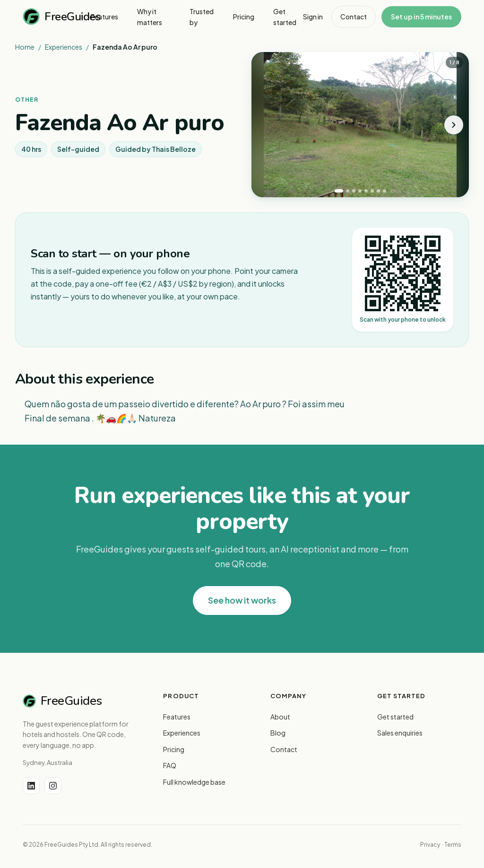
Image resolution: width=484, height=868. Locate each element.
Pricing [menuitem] (244, 17)
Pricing (174, 749)
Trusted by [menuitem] (202, 17)
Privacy (430, 845)
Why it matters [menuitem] (150, 17)
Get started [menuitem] (285, 17)
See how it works (242, 600)
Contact (354, 17)
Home (25, 47)
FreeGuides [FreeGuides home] (57, 17)
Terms (453, 845)
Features (177, 717)
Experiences (64, 47)
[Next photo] (454, 125)
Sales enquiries (400, 733)
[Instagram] (53, 786)
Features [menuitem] (104, 17)
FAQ (170, 765)
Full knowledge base (194, 782)
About (280, 717)
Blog (278, 733)
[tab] (339, 191)
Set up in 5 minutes (421, 17)
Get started (395, 717)
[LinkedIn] (31, 786)
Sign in (313, 17)
